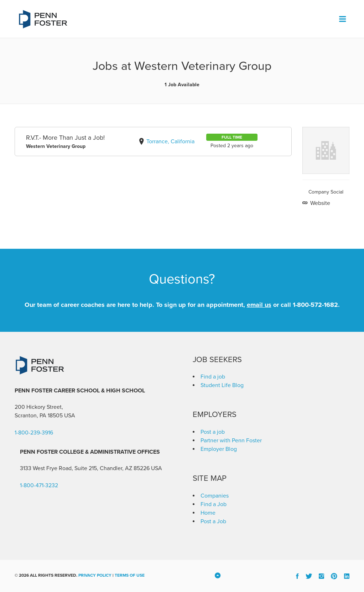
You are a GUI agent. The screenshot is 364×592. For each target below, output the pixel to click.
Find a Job (214, 504)
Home (208, 513)
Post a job (213, 432)
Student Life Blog (222, 385)
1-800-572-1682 (315, 305)
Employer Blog (219, 449)
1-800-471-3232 (39, 485)
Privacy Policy (95, 575)
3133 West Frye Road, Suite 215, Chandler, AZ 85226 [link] (85, 468)
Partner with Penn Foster (231, 441)
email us (259, 305)
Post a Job (213, 521)
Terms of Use (130, 575)
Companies (215, 496)
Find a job (213, 377)
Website (319, 203)
